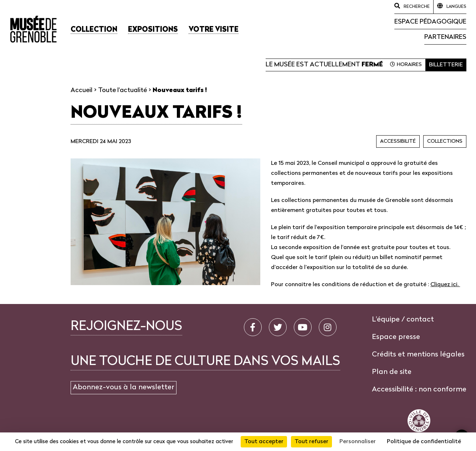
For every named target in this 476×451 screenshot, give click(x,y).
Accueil (81, 90)
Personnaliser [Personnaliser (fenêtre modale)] (358, 442)
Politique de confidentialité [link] (424, 442)
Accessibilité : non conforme (419, 390)
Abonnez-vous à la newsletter (124, 387)
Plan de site (392, 372)
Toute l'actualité (122, 90)
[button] (94, 30)
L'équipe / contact (403, 320)
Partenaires (445, 37)
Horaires (409, 65)
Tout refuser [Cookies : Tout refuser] (311, 442)
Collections (445, 141)
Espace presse (396, 337)
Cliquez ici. (445, 285)
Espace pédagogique (430, 22)
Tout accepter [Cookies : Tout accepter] (264, 442)
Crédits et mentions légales (418, 355)
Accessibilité (398, 141)
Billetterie (446, 65)
